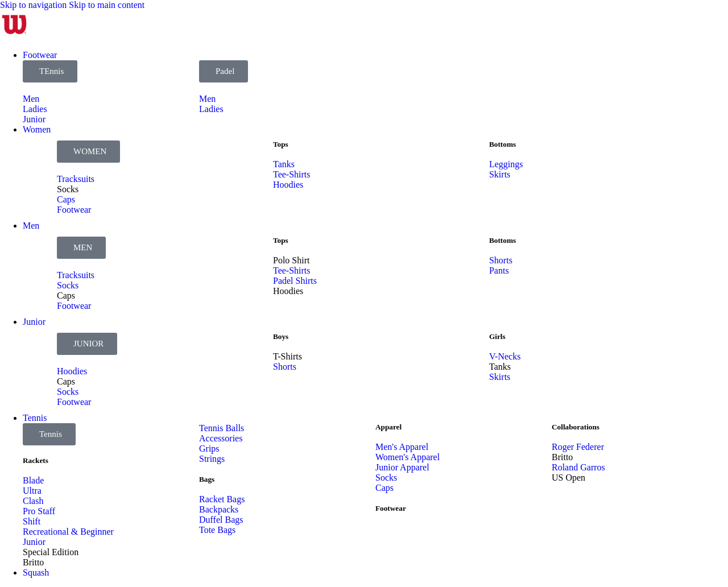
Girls (497, 336)
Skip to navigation (34, 5)
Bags (207, 479)
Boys (281, 336)
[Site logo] (14, 36)
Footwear (391, 508)
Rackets (36, 460)
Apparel (388, 427)
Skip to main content (107, 5)
